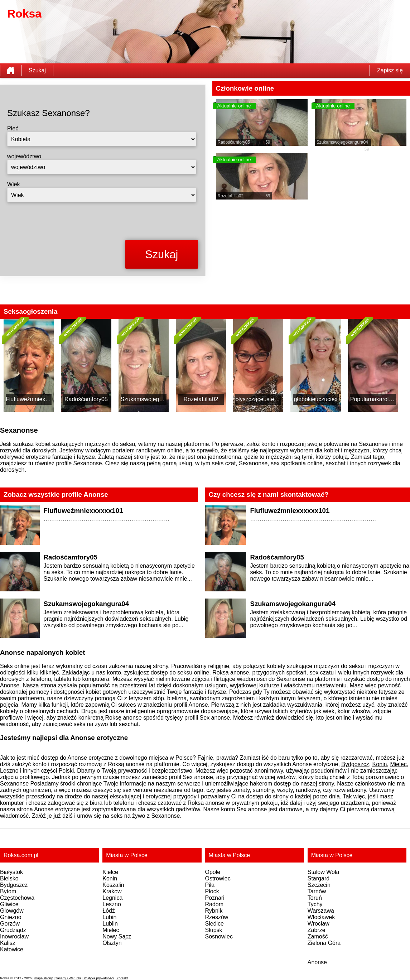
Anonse (317, 962)
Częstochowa (17, 898)
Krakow (112, 891)
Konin (380, 764)
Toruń (315, 898)
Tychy (315, 904)
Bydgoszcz (355, 764)
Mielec (398, 764)
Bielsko (9, 878)
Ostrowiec (218, 878)
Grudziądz (13, 930)
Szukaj (37, 70)
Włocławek (321, 917)
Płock (212, 891)
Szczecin (319, 885)
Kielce (110, 872)
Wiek (14, 184)
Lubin (109, 917)
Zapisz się (390, 70)
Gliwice (9, 904)
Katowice (12, 949)
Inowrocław (14, 936)
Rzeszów (217, 917)
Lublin (110, 924)
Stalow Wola (324, 872)
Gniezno (11, 917)
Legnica (112, 898)
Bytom (8, 891)
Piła (210, 885)
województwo (24, 156)
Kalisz (8, 943)
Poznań (215, 898)
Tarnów (317, 891)
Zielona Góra (324, 943)
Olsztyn (112, 943)
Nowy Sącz (117, 936)
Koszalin (113, 885)
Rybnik (214, 911)
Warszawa (321, 911)
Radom (214, 904)
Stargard (319, 878)
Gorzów (10, 924)
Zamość (318, 936)
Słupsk (214, 930)
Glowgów (12, 911)
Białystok (11, 872)
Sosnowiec (219, 936)
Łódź (109, 911)
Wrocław (319, 924)
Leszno (9, 771)
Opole (213, 872)
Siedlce (214, 924)
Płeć (13, 128)
